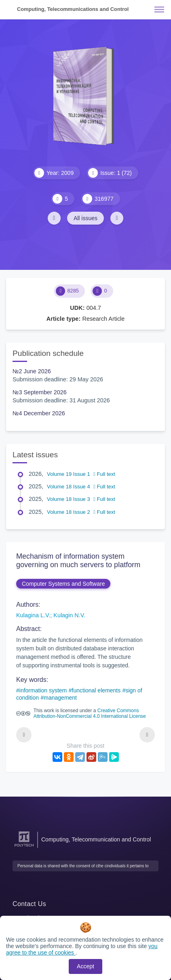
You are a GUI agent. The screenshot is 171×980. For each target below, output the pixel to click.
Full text (104, 474)
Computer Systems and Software (63, 584)
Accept (85, 966)
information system (43, 690)
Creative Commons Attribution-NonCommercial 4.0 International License (90, 713)
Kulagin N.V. (69, 615)
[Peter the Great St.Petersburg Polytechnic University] (24, 847)
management (60, 698)
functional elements (96, 690)
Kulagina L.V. (33, 615)
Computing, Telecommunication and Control (96, 839)
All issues (85, 218)
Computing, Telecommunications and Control (73, 9)
